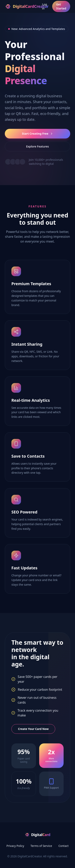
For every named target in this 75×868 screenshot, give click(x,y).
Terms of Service (41, 846)
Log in (44, 6)
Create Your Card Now (33, 729)
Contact (63, 846)
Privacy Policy (15, 846)
